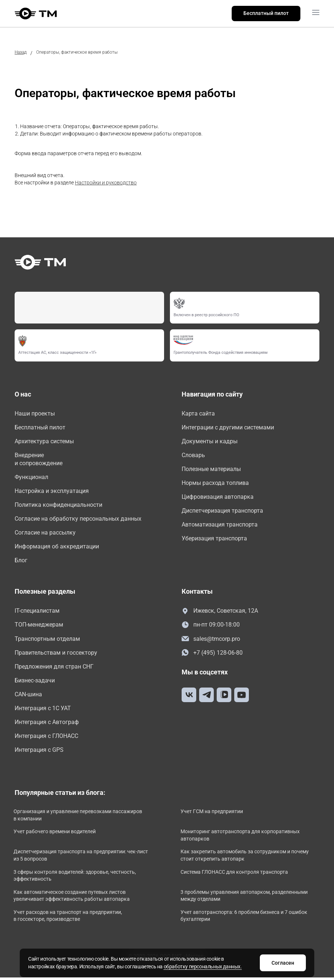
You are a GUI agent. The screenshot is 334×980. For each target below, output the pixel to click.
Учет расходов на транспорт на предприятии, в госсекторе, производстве (69, 919)
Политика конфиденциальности (58, 506)
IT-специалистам (37, 612)
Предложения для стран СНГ (54, 668)
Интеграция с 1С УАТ (43, 710)
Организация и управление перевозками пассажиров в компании (79, 818)
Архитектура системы (44, 442)
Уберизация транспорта (214, 539)
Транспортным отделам (47, 640)
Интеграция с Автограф (47, 725)
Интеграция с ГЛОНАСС (46, 738)
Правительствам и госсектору (56, 654)
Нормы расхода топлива (215, 484)
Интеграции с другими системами (228, 427)
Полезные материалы (211, 469)
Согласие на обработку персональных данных (78, 520)
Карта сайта (198, 414)
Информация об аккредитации (57, 548)
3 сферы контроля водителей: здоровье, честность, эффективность (76, 878)
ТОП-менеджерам (39, 626)
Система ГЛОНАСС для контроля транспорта (235, 874)
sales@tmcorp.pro (211, 641)
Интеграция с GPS (39, 752)
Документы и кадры (210, 442)
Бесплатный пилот (266, 13)
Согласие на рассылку (45, 534)
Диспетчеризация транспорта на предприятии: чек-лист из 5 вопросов (82, 858)
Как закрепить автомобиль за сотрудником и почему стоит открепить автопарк (246, 858)
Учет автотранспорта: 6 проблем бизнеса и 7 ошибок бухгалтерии (245, 919)
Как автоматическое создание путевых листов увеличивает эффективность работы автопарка (73, 899)
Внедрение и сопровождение (39, 460)
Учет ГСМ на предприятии (213, 814)
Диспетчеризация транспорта (222, 512)
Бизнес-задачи (35, 683)
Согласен (281, 963)
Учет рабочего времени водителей (56, 834)
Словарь (193, 455)
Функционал (31, 478)
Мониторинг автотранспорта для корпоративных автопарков (241, 838)
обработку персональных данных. (204, 966)
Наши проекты (35, 414)
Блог (21, 562)
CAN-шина (28, 696)
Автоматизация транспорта (220, 526)
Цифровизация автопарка (218, 497)
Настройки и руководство (106, 183)
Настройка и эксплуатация (52, 492)
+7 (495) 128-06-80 (212, 654)
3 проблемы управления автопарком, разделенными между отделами (245, 899)
